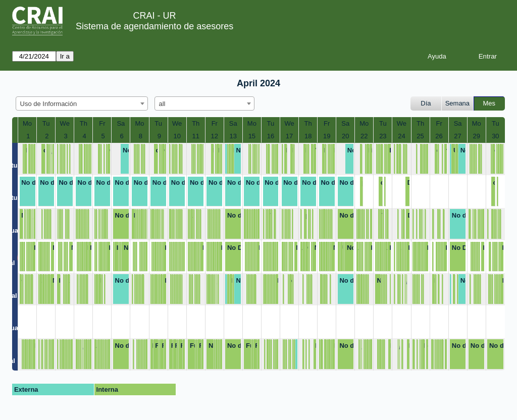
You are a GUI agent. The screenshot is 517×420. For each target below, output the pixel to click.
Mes (489, 103)
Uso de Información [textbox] (49, 104)
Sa (121, 123)
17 (289, 136)
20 (345, 136)
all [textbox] (162, 104)
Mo (27, 123)
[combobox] (82, 103)
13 (233, 136)
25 (420, 136)
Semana (457, 103)
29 (476, 136)
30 (495, 136)
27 (457, 136)
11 (196, 136)
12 (215, 136)
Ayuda (437, 56)
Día (426, 103)
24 (401, 136)
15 (252, 136)
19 (327, 136)
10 (177, 136)
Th (84, 123)
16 (271, 136)
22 (364, 136)
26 (439, 136)
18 (308, 136)
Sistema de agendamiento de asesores (154, 26)
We (65, 123)
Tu (46, 123)
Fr (102, 123)
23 (383, 136)
